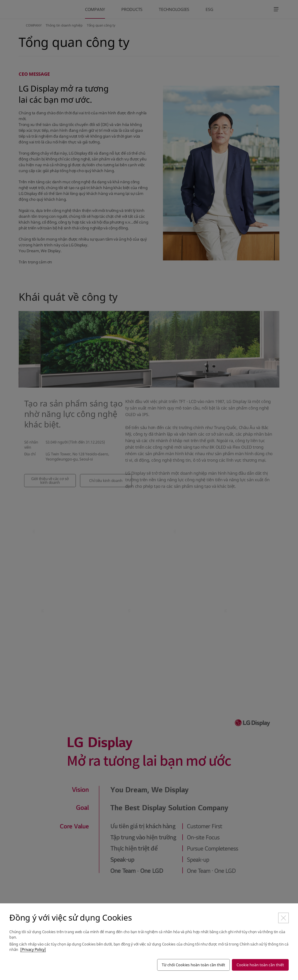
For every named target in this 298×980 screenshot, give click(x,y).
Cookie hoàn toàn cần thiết (260, 965)
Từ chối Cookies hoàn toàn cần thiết (193, 965)
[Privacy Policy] (33, 949)
